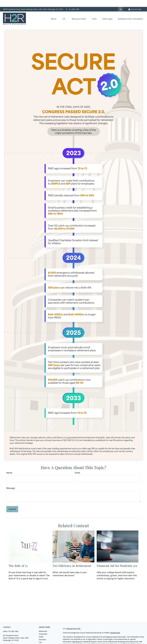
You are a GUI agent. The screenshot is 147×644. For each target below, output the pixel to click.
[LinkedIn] (121, 2)
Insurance (42, 633)
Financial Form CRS (73, 622)
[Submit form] (12, 502)
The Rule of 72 (18, 559)
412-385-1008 (72, 2)
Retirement (43, 624)
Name (9, 466)
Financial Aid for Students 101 (117, 559)
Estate (41, 630)
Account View (135, 2)
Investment (43, 627)
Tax (40, 635)
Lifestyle (42, 641)
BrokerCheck (115, 626)
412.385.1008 (13, 624)
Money (41, 638)
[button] (54, 12)
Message (11, 481)
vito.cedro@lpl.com (10, 637)
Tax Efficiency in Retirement (72, 559)
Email (77, 466)
